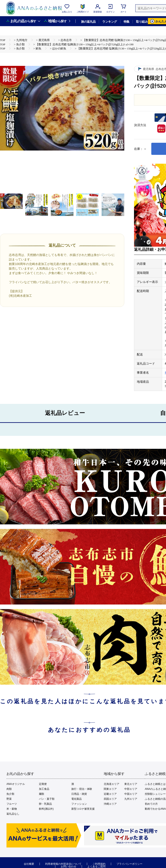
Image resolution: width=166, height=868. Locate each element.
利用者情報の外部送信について (63, 864)
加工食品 (44, 789)
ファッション (79, 804)
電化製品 (77, 799)
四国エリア (110, 799)
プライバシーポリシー (129, 864)
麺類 (41, 794)
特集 (127, 22)
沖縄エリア (110, 804)
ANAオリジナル (16, 784)
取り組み (142, 22)
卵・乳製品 (45, 804)
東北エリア (131, 784)
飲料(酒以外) (46, 809)
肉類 (9, 789)
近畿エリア (110, 794)
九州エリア (131, 799)
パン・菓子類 (47, 799)
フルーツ (12, 804)
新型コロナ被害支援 (83, 809)
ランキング (109, 22)
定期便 (43, 784)
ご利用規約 (99, 864)
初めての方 (151, 804)
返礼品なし (13, 814)
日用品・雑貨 (79, 794)
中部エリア (131, 789)
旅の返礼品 (88, 22)
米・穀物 (12, 809)
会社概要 (29, 864)
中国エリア (131, 794)
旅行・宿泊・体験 (82, 789)
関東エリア (110, 789)
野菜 (9, 799)
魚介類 (10, 794)
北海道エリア (112, 784)
